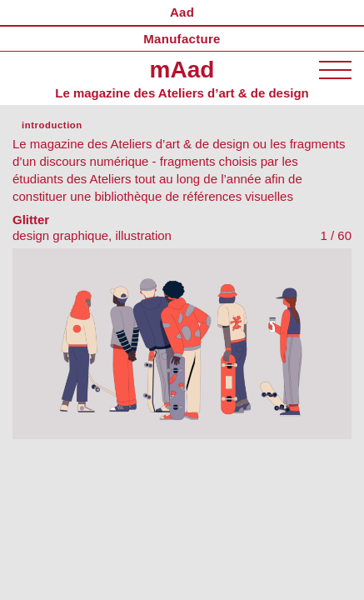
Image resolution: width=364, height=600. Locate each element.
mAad (182, 70)
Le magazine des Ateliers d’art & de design (182, 93)
